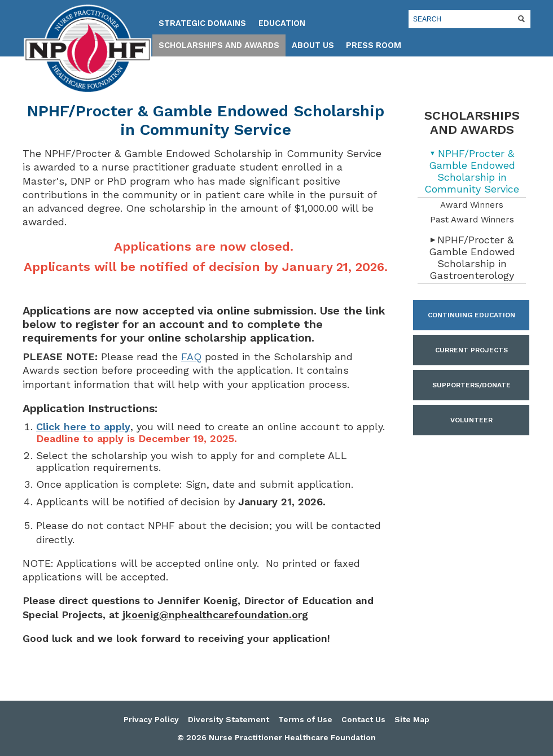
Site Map (412, 719)
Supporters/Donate (471, 385)
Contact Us (363, 719)
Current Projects (471, 350)
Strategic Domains (202, 23)
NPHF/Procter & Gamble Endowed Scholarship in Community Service (472, 171)
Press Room (374, 45)
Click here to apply (83, 427)
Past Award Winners (472, 220)
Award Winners (472, 205)
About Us (313, 45)
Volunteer (471, 420)
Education (282, 23)
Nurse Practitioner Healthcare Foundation (87, 49)
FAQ (191, 357)
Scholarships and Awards (219, 45)
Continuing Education (471, 315)
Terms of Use (305, 719)
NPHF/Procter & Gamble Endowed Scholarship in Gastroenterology (472, 257)
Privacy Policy (151, 719)
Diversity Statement (229, 719)
